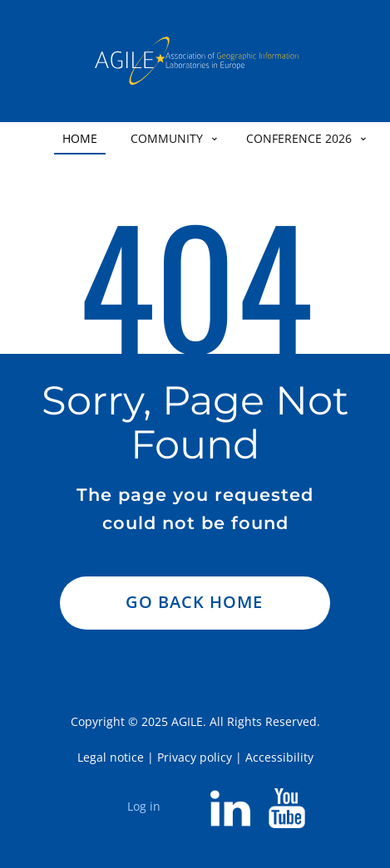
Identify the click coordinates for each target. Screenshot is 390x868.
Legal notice (111, 757)
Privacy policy (195, 757)
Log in (144, 806)
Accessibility (279, 757)
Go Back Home (194, 602)
